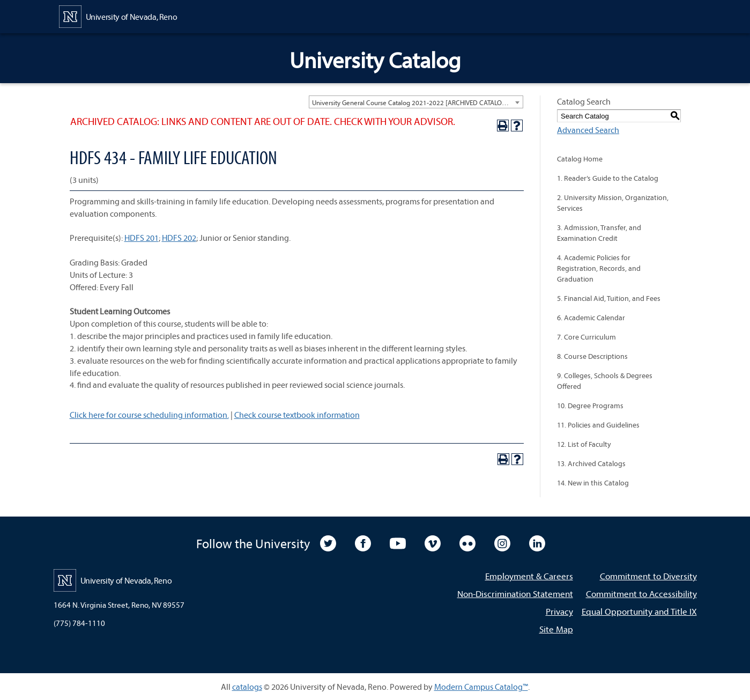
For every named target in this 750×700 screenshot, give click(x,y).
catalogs (247, 687)
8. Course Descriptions (592, 356)
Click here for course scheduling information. (149, 415)
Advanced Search (588, 130)
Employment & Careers (529, 576)
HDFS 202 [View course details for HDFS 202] (179, 238)
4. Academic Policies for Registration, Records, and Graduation (599, 268)
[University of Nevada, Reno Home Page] (118, 16)
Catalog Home (580, 159)
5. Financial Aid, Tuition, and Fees (609, 298)
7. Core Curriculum (586, 337)
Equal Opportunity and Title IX (639, 611)
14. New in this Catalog (593, 483)
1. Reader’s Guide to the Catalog (608, 178)
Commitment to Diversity (648, 576)
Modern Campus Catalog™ (481, 687)
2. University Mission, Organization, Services (613, 203)
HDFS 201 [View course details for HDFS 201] (142, 238)
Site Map (556, 629)
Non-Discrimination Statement (515, 594)
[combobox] (416, 102)
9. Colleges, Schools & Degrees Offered (605, 381)
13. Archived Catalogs (591, 463)
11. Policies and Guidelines (598, 425)
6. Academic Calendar (591, 318)
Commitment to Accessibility (641, 594)
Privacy (559, 611)
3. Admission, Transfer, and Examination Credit (599, 233)
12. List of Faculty (584, 444)
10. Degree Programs (590, 406)
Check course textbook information (297, 415)
